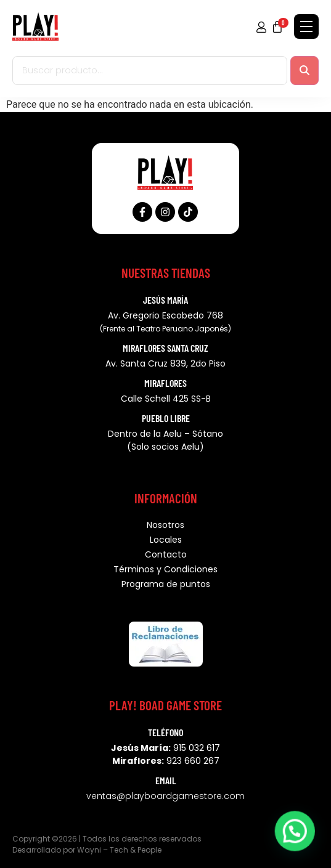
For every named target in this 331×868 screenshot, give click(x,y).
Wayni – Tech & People (119, 850)
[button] (297, 838)
